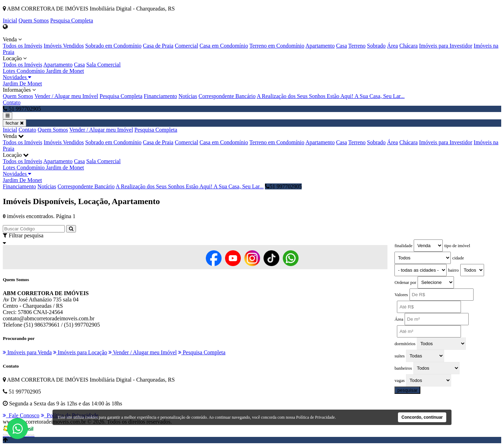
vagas (400, 381)
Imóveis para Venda (27, 352)
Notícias (188, 96)
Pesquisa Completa (72, 20)
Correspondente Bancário (227, 96)
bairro (453, 270)
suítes (400, 356)
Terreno (357, 46)
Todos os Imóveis (23, 46)
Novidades (17, 77)
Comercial (186, 46)
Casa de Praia (158, 46)
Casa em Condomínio (224, 46)
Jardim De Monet (22, 83)
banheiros (403, 368)
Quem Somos (34, 20)
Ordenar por (405, 283)
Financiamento (160, 96)
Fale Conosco (21, 415)
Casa (341, 46)
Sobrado (376, 46)
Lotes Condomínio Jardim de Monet (43, 71)
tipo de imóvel (457, 246)
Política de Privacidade (316, 417)
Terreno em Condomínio (277, 46)
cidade (458, 258)
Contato (12, 102)
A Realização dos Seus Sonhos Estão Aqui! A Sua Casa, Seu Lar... (331, 96)
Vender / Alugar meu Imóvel (66, 96)
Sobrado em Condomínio (113, 46)
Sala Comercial (103, 65)
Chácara (408, 46)
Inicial (10, 20)
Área (393, 46)
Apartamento (320, 46)
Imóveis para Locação (80, 352)
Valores (401, 295)
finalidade (403, 246)
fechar (15, 123)
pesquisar (407, 390)
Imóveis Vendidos (64, 46)
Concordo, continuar (422, 417)
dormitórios (405, 344)
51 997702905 (283, 186)
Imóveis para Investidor (446, 46)
